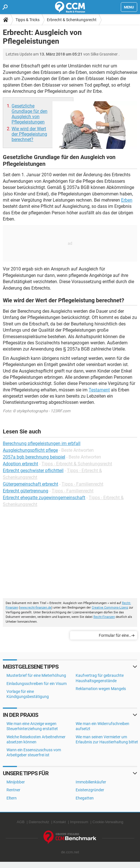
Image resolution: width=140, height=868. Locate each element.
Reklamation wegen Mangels (101, 689)
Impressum (79, 822)
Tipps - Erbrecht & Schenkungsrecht (77, 464)
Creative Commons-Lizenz (110, 608)
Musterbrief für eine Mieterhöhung (36, 675)
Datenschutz (39, 822)
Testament (99, 390)
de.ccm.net (70, 852)
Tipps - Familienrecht (82, 484)
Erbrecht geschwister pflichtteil (33, 471)
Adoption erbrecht (20, 464)
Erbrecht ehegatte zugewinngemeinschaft (44, 498)
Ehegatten (85, 798)
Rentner (13, 790)
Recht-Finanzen (104, 617)
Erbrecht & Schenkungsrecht (72, 20)
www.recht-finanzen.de (36, 608)
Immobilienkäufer (91, 782)
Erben (127, 200)
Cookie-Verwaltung (108, 822)
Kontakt (60, 822)
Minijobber (16, 782)
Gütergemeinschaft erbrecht (30, 484)
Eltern (12, 798)
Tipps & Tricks (28, 20)
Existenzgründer (90, 790)
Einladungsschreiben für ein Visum (37, 684)
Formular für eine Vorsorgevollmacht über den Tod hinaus (104, 636)
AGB (20, 822)
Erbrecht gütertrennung (26, 491)
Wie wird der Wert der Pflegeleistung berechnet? (29, 134)
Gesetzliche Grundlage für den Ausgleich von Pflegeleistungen (29, 114)
